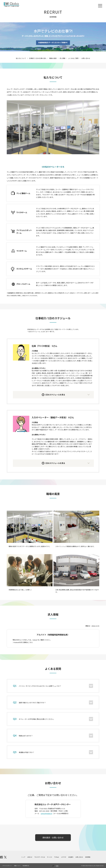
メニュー (100, 6)
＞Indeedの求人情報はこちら (23, 642)
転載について (17, 866)
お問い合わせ (86, 58)
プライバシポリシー (7, 866)
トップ (23, 857)
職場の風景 (53, 58)
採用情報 (88, 857)
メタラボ (64, 857)
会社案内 (71, 857)
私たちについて (21, 58)
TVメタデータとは (40, 857)
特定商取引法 (26, 866)
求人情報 (62, 58)
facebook (2, 857)
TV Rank (57, 857)
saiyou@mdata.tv (47, 813)
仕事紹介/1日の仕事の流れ (38, 58)
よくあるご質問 (73, 58)
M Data (12, 4)
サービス (50, 857)
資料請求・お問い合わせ (53, 838)
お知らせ (30, 857)
